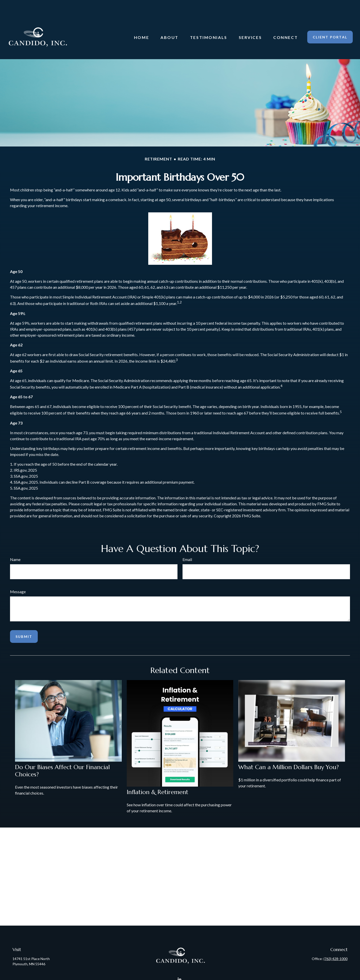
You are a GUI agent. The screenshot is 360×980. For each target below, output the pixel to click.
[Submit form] (24, 622)
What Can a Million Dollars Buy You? (288, 752)
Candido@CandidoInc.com (180, 973)
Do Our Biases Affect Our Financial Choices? (62, 756)
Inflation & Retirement (157, 777)
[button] (141, 22)
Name (15, 544)
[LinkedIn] (180, 964)
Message (18, 577)
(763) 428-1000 (335, 944)
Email (187, 544)
